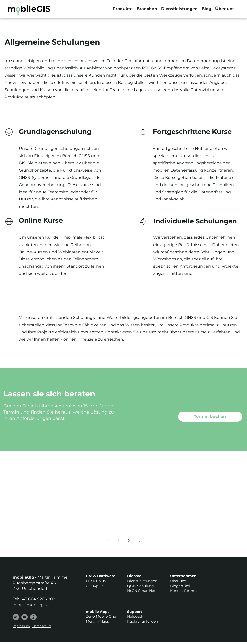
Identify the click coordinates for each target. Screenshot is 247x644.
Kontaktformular (185, 591)
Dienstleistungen (142, 581)
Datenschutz (42, 626)
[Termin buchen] (210, 417)
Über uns (178, 581)
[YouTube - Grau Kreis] (25, 617)
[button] (123, 9)
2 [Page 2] (129, 541)
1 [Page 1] (118, 541)
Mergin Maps (97, 621)
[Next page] (139, 541)
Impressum (21, 626)
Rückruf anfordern (143, 621)
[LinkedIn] (16, 617)
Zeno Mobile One (101, 616)
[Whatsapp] (33, 617)
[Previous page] (108, 541)
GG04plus (95, 586)
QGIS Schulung (141, 586)
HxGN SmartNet (141, 591)
